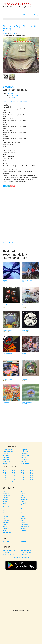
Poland (5, 513)
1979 (5, 476)
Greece (5, 501)
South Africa (25, 525)
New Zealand (7, 532)
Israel (23, 511)
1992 (32, 480)
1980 (14, 476)
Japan (5, 527)
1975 (5, 474)
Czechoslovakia (8, 507)
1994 (5, 482)
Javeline (11, 93)
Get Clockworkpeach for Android (21, 564)
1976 (13, 97)
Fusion (5, 463)
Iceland (23, 497)
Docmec (13, 33)
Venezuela (6, 521)
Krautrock (24, 460)
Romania (24, 509)
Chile (5, 525)
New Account (27, 15)
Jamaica (24, 519)
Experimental (25, 463)
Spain (23, 495)
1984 (14, 478)
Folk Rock (6, 454)
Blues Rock (25, 452)
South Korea (25, 527)
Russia (23, 513)
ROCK (5, 101)
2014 (14, 482)
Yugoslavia (24, 507)
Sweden (5, 503)
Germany (6, 493)
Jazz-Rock (6, 456)
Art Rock (24, 458)
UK (4, 491)
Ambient (24, 462)
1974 (32, 472)
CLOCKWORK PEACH (17, 4)
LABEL (5, 544)
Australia (24, 530)
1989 (23, 480)
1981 (23, 476)
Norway (5, 505)
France (23, 493)
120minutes (7, 552)
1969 (23, 470)
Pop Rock (6, 458)
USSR (5, 515)
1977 (23, 474)
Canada (5, 517)
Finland (23, 503)
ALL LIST (6, 542)
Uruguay (24, 523)
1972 (14, 472)
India (4, 530)
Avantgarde (6, 462)
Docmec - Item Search (10, 243)
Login (37, 15)
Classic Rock (25, 456)
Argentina (6, 523)
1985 (23, 478)
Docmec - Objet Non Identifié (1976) (21, 28)
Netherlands (7, 495)
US (22, 515)
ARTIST (23, 542)
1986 (32, 478)
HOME (5, 33)
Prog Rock (12, 101)
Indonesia (24, 529)
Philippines (6, 529)
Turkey (5, 511)
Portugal (6, 497)
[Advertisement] (21, 211)
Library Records (26, 552)
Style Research (26, 554)
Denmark (24, 505)
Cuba (5, 519)
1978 (32, 474)
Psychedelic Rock (8, 450)
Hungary (6, 509)
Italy (22, 491)
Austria (23, 501)
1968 (14, 470)
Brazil (23, 521)
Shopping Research (9, 550)
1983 (5, 478)
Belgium (5, 499)
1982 (32, 476)
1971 (5, 472)
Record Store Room (9, 554)
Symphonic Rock (22, 101)
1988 (14, 480)
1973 (23, 472)
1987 (5, 480)
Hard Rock (24, 454)
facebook (24, 544)
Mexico (23, 517)
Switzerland (14, 95)
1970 (32, 470)
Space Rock (7, 460)
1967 (5, 470)
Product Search (26, 550)
